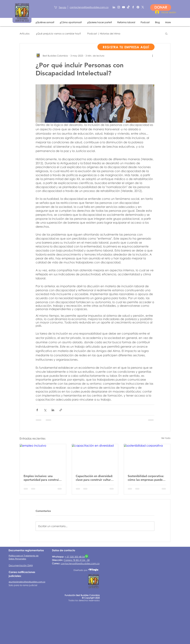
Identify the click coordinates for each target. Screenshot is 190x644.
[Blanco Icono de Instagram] (119, 7)
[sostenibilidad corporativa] (147, 457)
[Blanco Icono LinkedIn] (114, 7)
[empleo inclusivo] (43, 457)
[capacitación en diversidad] (95, 457)
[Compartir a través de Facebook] (37, 410)
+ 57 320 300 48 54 (75, 557)
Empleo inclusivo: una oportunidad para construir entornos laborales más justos (42, 478)
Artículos (25, 33)
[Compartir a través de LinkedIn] (53, 410)
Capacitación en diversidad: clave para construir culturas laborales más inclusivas (95, 478)
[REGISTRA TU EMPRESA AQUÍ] (126, 47)
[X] (143, 7)
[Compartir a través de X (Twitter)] (45, 410)
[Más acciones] (152, 56)
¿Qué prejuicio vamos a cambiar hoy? (58, 33)
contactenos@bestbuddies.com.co (80, 563)
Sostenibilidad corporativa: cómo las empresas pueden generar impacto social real (146, 478)
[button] (166, 33)
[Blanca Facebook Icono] (133, 7)
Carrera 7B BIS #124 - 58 (77, 560)
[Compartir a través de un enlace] (61, 410)
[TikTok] (128, 7)
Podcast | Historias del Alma (104, 33)
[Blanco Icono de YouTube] (123, 7)
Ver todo (166, 438)
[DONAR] (161, 7)
